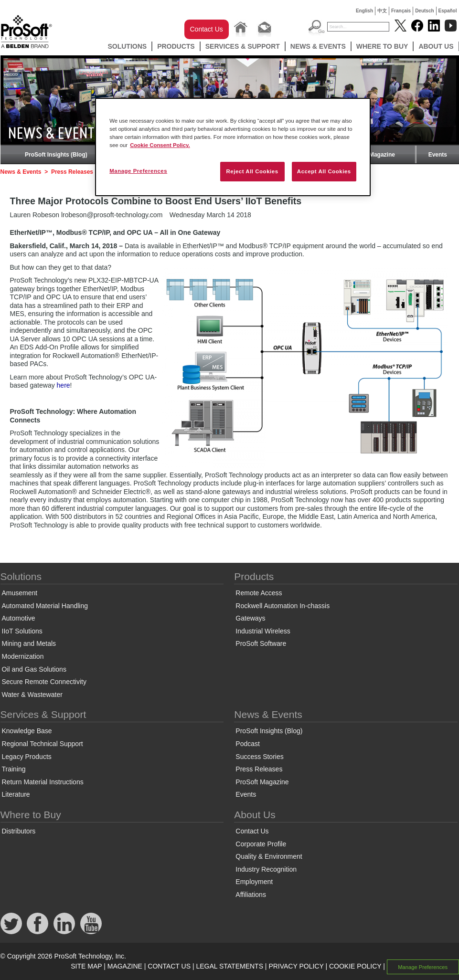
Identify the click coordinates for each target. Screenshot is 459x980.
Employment (254, 882)
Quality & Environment (269, 856)
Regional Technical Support (43, 744)
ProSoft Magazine (371, 155)
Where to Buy (382, 46)
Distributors (19, 831)
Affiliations (251, 895)
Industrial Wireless (263, 631)
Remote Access (259, 593)
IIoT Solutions (22, 631)
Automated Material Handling (45, 606)
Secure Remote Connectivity (44, 682)
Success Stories (259, 757)
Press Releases (72, 172)
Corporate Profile (261, 844)
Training (14, 769)
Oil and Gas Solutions (34, 669)
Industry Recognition (266, 869)
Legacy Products (27, 757)
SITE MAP (86, 966)
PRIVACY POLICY (296, 966)
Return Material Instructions (43, 782)
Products (176, 46)
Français (401, 11)
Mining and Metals (29, 643)
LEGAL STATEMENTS (229, 966)
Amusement (20, 593)
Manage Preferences (423, 967)
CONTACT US (169, 966)
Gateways (250, 618)
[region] (233, 147)
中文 (382, 11)
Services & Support (243, 46)
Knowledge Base (27, 731)
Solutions (127, 46)
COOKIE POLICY (355, 966)
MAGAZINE (125, 966)
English (364, 11)
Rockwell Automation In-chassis (283, 606)
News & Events (318, 46)
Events (438, 155)
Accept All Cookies (324, 171)
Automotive (19, 618)
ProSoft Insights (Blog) (56, 155)
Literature (16, 794)
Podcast (248, 744)
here (64, 385)
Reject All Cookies (252, 171)
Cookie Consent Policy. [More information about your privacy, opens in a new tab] (160, 145)
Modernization (23, 656)
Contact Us (207, 29)
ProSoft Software (261, 643)
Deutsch (424, 11)
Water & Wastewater (32, 695)
